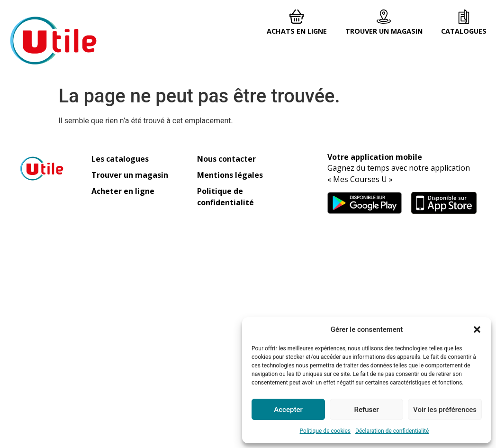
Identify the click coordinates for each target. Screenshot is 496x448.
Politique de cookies (325, 431)
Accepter (288, 410)
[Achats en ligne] (297, 17)
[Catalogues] (464, 17)
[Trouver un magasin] (384, 17)
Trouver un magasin (384, 31)
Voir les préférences (445, 410)
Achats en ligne (297, 31)
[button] (477, 329)
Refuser (366, 410)
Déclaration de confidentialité (392, 431)
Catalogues (464, 31)
